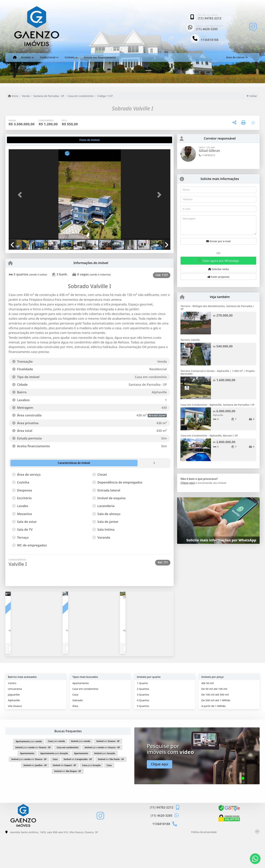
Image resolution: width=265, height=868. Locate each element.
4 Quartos (143, 732)
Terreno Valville (190, 340)
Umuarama (15, 721)
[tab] (20, 140)
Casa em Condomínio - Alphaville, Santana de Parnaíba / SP (217, 405)
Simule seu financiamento (100, 57)
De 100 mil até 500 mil (215, 727)
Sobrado (78, 732)
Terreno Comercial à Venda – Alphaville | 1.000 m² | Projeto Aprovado (218, 372)
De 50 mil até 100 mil (214, 721)
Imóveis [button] (26, 57)
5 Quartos (143, 738)
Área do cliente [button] (235, 57)
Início (13, 96)
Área (75, 738)
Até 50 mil (208, 715)
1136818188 (210, 40)
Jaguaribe (14, 727)
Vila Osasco (15, 738)
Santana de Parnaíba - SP (49, 96)
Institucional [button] (48, 57)
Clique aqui (188, 483)
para (29, 774)
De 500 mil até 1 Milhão (216, 732)
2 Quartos (143, 721)
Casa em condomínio (81, 96)
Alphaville (14, 732)
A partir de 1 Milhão (214, 738)
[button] (21, 195)
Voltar (252, 96)
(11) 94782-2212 (210, 18)
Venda (26, 96)
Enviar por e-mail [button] (218, 241)
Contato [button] (70, 57)
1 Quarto (142, 715)
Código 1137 (105, 96)
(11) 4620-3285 (207, 29)
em (108, 773)
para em (33, 780)
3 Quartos (143, 727)
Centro (12, 715)
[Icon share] (253, 26)
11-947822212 (207, 155)
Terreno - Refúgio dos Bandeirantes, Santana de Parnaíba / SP (217, 307)
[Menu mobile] (15, 57)
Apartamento (81, 715)
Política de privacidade (204, 864)
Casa (75, 727)
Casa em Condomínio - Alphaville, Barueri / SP (209, 435)
